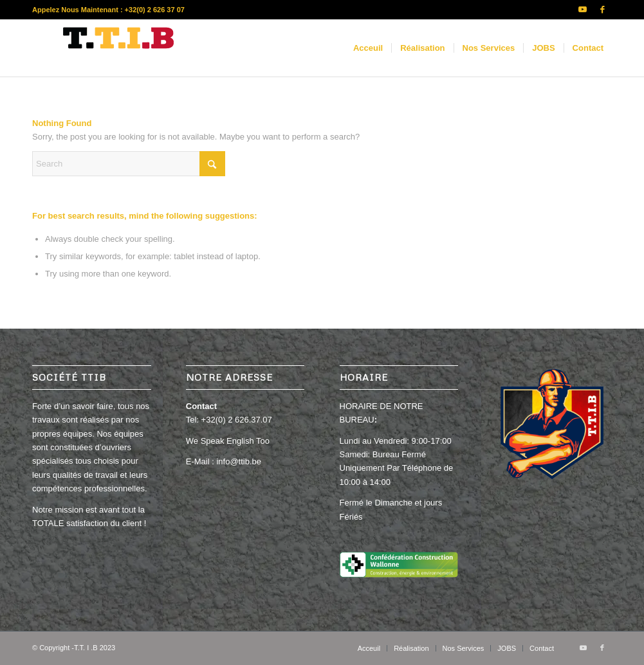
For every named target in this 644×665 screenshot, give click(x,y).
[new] (122, 48)
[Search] (129, 164)
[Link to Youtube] (583, 10)
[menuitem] (368, 48)
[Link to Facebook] (602, 10)
